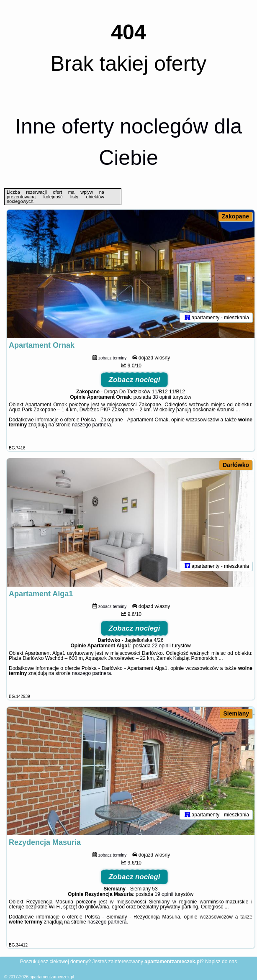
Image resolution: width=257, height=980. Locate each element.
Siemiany (236, 713)
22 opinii (161, 646)
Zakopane (235, 216)
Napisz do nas (221, 962)
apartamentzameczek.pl (52, 977)
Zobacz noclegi (135, 380)
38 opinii (162, 397)
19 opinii (164, 894)
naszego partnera (91, 425)
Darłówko (236, 465)
